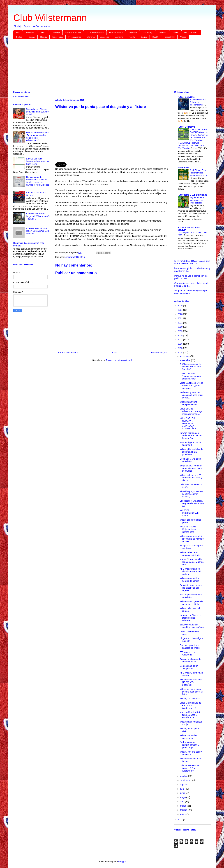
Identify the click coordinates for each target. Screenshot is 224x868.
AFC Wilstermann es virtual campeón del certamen (190, 571)
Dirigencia (133, 32)
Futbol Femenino (191, 32)
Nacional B (183, 168)
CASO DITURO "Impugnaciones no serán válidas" (190, 376)
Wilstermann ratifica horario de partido (189, 580)
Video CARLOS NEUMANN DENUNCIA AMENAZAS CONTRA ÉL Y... (189, 423)
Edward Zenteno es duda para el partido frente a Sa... (191, 436)
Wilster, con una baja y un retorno (191, 753)
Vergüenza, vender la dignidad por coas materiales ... (191, 292)
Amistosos (30, 32)
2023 (180, 314)
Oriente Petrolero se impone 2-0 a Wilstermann (189, 768)
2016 (180, 344)
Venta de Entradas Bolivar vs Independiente (198, 102)
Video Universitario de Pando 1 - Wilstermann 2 (190, 705)
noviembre (186, 360)
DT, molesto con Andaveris (187, 654)
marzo (184, 806)
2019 (180, 331)
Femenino (163, 32)
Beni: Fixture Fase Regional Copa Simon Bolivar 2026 (199, 173)
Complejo (56, 32)
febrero (184, 810)
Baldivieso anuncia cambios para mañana (192, 626)
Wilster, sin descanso (190, 699)
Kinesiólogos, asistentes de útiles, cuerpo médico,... (191, 494)
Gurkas (19, 37)
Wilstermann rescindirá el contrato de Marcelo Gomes (192, 539)
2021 (180, 323)
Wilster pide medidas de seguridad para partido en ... (191, 452)
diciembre (185, 356)
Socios (144, 37)
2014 (180, 352)
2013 (180, 820)
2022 (180, 318)
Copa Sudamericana (95, 32)
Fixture (176, 32)
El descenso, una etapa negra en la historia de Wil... (192, 503)
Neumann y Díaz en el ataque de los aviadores (191, 618)
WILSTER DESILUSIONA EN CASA (190, 513)
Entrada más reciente (68, 353)
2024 (180, 310)
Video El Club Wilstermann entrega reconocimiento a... (191, 411)
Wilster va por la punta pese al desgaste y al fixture (191, 692)
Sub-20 (156, 37)
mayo (183, 797)
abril (183, 802)
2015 (180, 348)
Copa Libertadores (73, 32)
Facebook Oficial (21, 97)
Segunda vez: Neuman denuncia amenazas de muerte (37, 112)
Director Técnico (116, 32)
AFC (18, 32)
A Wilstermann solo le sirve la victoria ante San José (191, 367)
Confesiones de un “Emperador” (189, 667)
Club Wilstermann (50, 18)
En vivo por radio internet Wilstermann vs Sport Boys (37, 161)
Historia (44, 37)
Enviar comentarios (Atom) (119, 360)
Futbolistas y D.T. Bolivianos (192, 195)
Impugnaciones (75, 37)
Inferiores (91, 37)
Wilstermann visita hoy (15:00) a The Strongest (191, 682)
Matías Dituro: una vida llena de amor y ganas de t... (192, 562)
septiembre (186, 780)
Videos (183, 37)
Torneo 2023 (169, 37)
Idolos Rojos (58, 37)
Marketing (119, 37)
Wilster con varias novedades (188, 737)
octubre (184, 776)
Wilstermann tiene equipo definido (188, 403)
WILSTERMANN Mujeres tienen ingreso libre (188, 529)
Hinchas (31, 37)
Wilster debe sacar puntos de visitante (190, 554)
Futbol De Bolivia (187, 127)
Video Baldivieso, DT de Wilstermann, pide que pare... (191, 386)
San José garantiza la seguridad (190, 444)
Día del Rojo (148, 32)
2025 (180, 306)
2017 (180, 340)
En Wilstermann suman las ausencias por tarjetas (191, 588)
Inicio (115, 353)
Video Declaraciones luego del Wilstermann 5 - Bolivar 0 (38, 216)
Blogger (122, 862)
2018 (180, 335)
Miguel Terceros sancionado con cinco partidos (197, 200)
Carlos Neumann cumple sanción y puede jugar (189, 745)
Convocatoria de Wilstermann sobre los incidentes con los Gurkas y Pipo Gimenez (38, 181)
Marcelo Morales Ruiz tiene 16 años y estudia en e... (190, 715)
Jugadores (105, 37)
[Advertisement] (107, 66)
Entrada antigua (159, 353)
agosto (184, 785)
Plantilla (132, 37)
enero (183, 814)
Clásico (43, 32)
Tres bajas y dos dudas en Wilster (191, 596)
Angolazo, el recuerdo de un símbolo (190, 660)
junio (183, 793)
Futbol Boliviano (186, 97)
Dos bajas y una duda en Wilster (190, 460)
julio (183, 789)
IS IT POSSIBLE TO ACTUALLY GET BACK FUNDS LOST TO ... (192, 262)
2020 (180, 327)
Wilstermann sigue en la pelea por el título (191, 603)
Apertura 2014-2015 (75, 257)
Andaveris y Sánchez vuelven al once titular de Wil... (191, 395)
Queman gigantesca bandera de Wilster (190, 647)
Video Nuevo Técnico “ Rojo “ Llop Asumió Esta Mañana (38, 231)
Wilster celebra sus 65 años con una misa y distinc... (191, 478)
